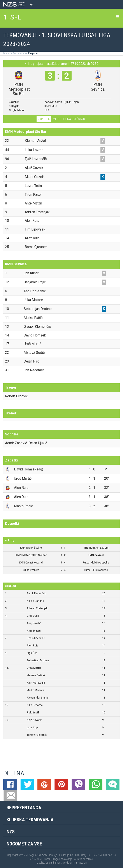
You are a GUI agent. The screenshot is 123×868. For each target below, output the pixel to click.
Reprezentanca (24, 808)
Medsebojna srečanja (69, 119)
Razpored (33, 53)
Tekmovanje (19, 53)
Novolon (82, 863)
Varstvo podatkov (83, 859)
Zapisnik (44, 119)
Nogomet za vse (24, 844)
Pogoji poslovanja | (64, 859)
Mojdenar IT (69, 863)
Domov (7, 53)
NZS (11, 832)
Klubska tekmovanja (30, 820)
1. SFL (12, 17)
